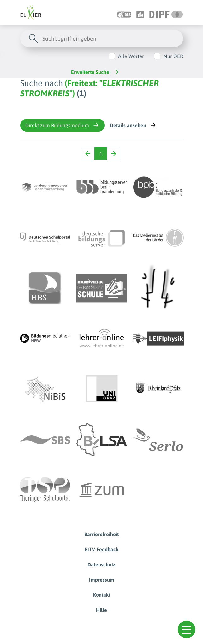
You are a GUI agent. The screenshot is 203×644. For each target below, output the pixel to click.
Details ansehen (133, 125)
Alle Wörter (131, 56)
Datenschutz (101, 564)
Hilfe (101, 610)
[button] (187, 629)
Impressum (102, 580)
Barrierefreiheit (101, 534)
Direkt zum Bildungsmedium (63, 125)
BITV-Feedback (101, 549)
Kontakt (102, 595)
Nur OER (173, 56)
